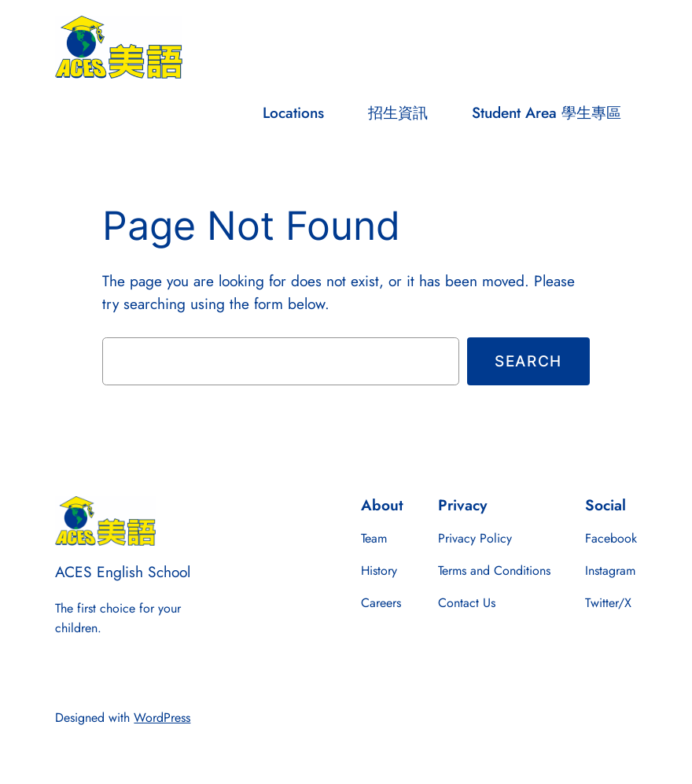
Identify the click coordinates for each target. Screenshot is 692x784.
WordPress (162, 718)
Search (528, 361)
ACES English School (123, 572)
